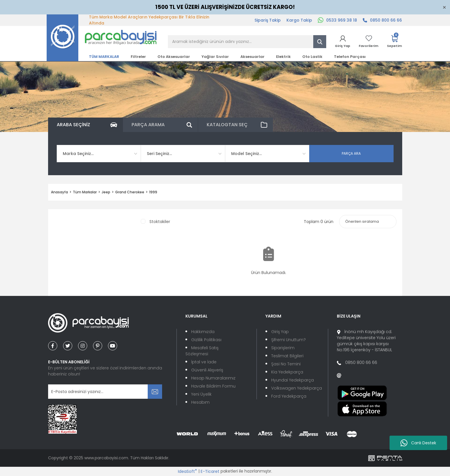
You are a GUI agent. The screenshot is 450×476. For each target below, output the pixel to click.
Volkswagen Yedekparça (297, 388)
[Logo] (102, 37)
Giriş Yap (280, 332)
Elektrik (283, 57)
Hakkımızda (203, 332)
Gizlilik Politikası (206, 340)
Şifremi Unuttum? (288, 340)
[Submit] (155, 392)
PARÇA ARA (351, 153)
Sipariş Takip (268, 20)
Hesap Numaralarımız (213, 378)
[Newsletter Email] (105, 392)
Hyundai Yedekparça (293, 380)
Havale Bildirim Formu (213, 386)
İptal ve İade (204, 362)
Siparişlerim (283, 348)
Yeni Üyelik (201, 394)
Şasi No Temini (286, 364)
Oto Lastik (312, 57)
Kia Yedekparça (287, 372)
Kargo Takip (299, 20)
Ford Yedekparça (289, 396)
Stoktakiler (160, 222)
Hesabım (200, 402)
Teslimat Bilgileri (287, 356)
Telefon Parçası (350, 57)
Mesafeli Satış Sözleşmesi (202, 351)
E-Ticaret (210, 471)
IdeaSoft (187, 471)
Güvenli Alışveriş (207, 370)
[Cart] (394, 42)
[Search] (247, 42)
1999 (153, 192)
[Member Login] (342, 42)
